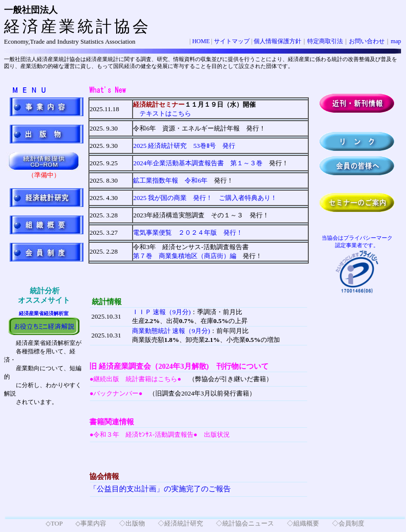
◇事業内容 (91, 523)
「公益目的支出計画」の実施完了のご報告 (160, 489)
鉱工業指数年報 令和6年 (170, 180)
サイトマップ (232, 41)
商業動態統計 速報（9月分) (171, 331)
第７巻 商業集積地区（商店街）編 (185, 256)
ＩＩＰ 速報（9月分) (161, 312)
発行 (184, 146)
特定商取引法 (325, 41)
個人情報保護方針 (277, 41)
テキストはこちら (162, 113)
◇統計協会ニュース (245, 523)
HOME (201, 41)
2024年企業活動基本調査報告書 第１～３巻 (198, 163)
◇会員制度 (348, 523)
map (396, 41)
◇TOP (54, 523)
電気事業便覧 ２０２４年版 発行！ (188, 233)
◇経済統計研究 (180, 523)
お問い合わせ (367, 41)
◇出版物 (132, 523)
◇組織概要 (303, 523)
